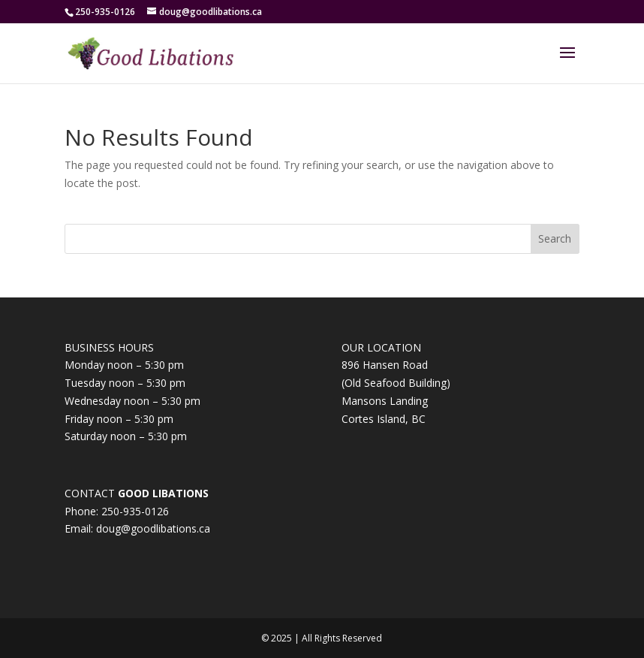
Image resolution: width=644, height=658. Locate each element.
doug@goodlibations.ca (153, 528)
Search (555, 238)
